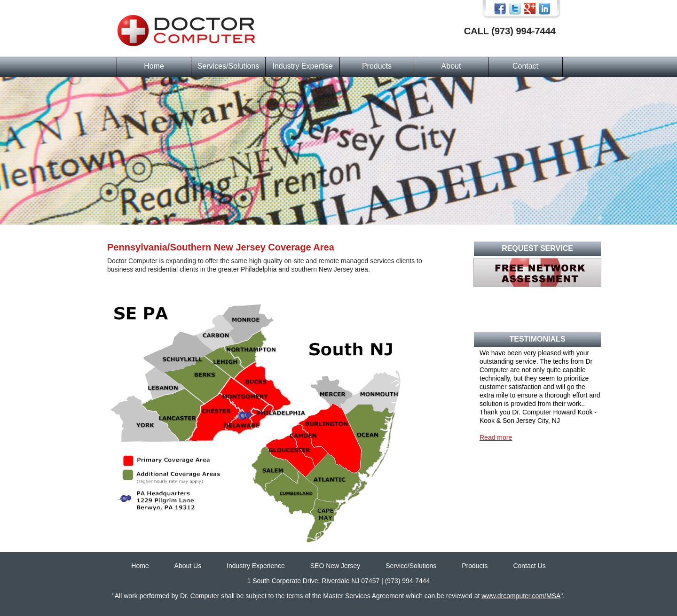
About (451, 66)
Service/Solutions (411, 566)
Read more (496, 437)
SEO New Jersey (335, 566)
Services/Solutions (228, 66)
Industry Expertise (302, 66)
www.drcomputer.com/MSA (521, 596)
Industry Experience (256, 566)
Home (154, 66)
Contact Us (529, 566)
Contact (525, 66)
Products (377, 66)
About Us (188, 566)
